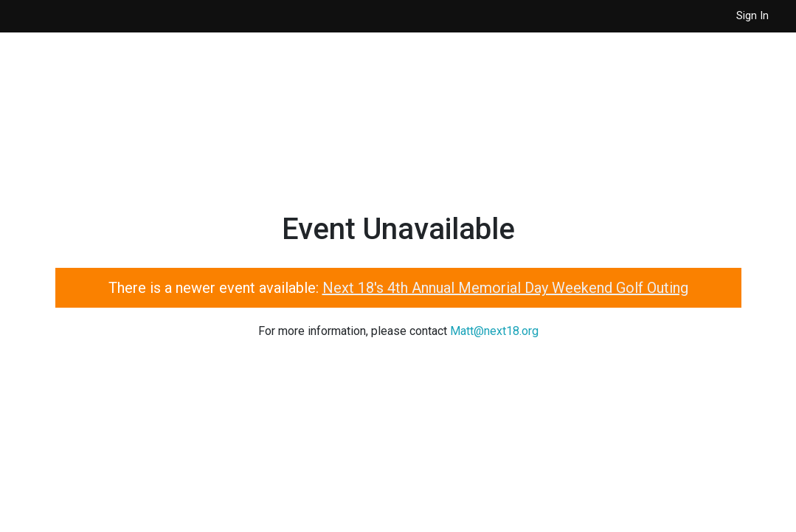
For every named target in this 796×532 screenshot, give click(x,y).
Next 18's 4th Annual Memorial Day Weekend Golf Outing (505, 288)
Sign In (752, 16)
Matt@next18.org (494, 331)
